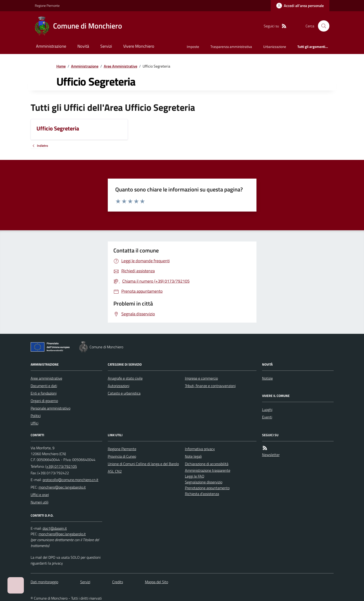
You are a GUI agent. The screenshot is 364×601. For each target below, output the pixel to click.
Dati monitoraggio (44, 582)
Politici (36, 416)
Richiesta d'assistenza (202, 494)
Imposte (193, 47)
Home (61, 66)
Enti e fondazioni (44, 393)
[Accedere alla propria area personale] (300, 6)
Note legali (193, 456)
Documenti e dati (44, 386)
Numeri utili (40, 502)
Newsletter (271, 455)
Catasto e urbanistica (124, 393)
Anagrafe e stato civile (125, 378)
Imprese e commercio (201, 378)
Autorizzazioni (119, 386)
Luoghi (267, 410)
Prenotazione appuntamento (207, 488)
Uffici (34, 423)
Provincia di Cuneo (122, 456)
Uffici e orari (40, 495)
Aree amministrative (46, 378)
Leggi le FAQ (195, 476)
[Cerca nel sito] (322, 26)
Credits (118, 582)
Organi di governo (44, 401)
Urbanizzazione (275, 47)
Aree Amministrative (121, 66)
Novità (83, 46)
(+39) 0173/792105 (61, 466)
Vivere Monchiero (139, 46)
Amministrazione (51, 46)
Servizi (106, 46)
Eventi (267, 417)
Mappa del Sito (157, 582)
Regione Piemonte (47, 5)
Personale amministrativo (50, 408)
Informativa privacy (200, 449)
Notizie (267, 378)
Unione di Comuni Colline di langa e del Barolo (143, 464)
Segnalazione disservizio (204, 482)
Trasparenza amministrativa (231, 47)
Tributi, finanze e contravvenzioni (210, 386)
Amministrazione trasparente (208, 470)
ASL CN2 (115, 471)
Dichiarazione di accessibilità (207, 464)
